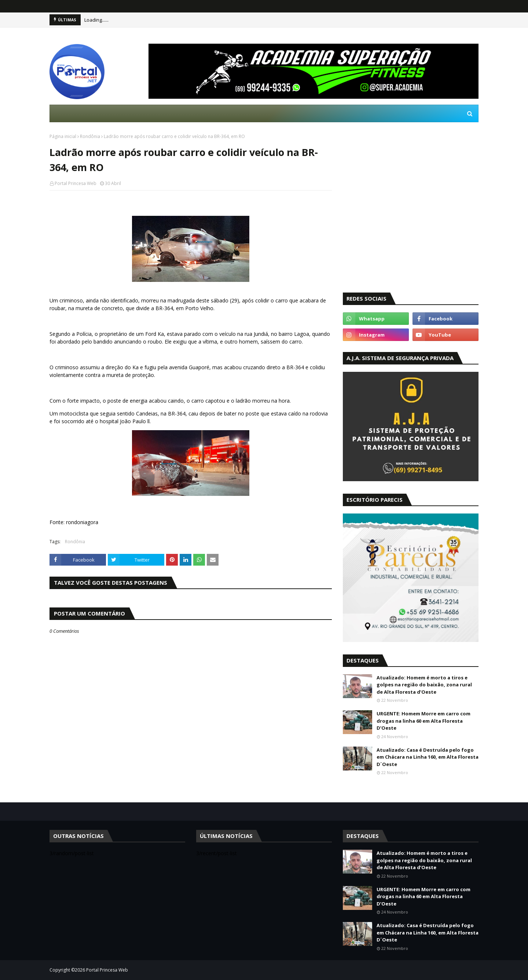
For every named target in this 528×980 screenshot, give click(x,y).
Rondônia (90, 136)
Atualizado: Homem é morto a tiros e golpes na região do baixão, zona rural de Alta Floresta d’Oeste (424, 685)
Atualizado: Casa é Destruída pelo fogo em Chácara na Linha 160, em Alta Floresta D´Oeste (428, 757)
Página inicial (63, 136)
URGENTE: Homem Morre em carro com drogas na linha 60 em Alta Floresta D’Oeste (423, 721)
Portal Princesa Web (76, 183)
